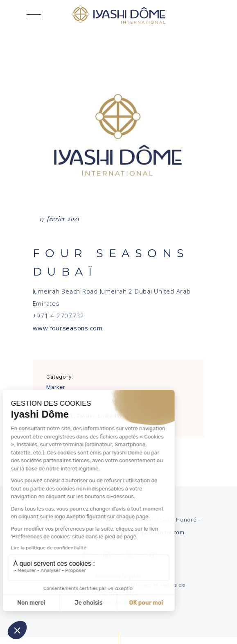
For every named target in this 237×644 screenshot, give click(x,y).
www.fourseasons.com (68, 328)
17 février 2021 (60, 219)
